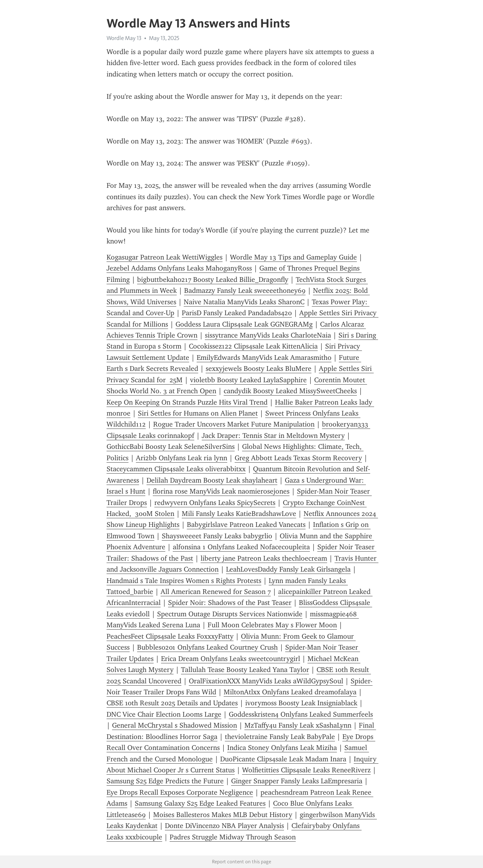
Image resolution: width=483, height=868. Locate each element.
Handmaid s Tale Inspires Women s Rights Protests (184, 581)
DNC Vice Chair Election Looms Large (164, 714)
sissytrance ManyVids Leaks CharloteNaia (268, 335)
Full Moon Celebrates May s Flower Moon (272, 625)
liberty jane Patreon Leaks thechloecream (264, 558)
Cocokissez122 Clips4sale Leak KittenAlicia (253, 346)
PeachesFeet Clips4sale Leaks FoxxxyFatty (170, 636)
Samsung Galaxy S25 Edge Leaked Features (200, 803)
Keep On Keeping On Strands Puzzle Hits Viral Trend (187, 402)
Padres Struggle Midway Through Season (233, 837)
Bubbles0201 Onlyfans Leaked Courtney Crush (207, 647)
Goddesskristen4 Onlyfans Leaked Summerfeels (301, 714)
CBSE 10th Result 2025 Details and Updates (172, 703)
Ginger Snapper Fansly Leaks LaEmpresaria (297, 781)
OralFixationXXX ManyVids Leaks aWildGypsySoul (266, 681)
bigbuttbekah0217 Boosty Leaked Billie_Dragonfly (213, 280)
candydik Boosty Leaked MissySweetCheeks (290, 391)
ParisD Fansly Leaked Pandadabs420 (237, 313)
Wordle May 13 (124, 38)
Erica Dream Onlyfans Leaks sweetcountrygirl (231, 659)
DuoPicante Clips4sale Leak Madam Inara (283, 759)
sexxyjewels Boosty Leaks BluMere (259, 369)
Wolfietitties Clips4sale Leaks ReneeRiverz (306, 770)
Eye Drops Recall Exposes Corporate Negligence (180, 792)
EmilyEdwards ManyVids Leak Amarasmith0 (264, 358)
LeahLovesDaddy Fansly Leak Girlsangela (288, 569)
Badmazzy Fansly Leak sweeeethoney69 (245, 291)
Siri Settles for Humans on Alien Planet (198, 413)
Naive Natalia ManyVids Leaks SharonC (244, 302)
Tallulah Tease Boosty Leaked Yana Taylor (245, 670)
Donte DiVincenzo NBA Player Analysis (224, 826)
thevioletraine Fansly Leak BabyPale (280, 737)
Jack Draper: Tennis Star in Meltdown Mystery (273, 436)
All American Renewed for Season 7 (216, 592)
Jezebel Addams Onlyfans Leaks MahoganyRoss (179, 268)
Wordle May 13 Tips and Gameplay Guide (293, 257)
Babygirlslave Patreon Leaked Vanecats (246, 525)
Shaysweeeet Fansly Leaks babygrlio (217, 536)
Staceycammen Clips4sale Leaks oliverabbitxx (176, 469)
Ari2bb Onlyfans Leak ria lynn (182, 458)
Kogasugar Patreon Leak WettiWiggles (165, 257)
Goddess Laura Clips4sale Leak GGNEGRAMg (244, 324)
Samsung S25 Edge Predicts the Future (165, 781)
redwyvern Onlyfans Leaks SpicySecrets (215, 503)
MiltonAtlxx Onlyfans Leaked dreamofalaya (290, 692)
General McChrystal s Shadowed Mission (175, 725)
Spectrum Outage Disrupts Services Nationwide (230, 614)
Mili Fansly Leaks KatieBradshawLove (239, 514)
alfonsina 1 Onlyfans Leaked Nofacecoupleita (241, 547)
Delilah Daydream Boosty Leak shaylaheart (212, 480)
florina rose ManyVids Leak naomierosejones (221, 491)
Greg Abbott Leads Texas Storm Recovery (298, 458)
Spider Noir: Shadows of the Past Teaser (230, 603)
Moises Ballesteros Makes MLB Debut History (223, 815)
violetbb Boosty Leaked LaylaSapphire (248, 380)
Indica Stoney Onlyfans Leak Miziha (282, 748)
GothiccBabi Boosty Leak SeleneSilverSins (171, 447)
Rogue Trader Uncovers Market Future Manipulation (234, 424)
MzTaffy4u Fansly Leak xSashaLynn (298, 725)
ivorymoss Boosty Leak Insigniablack (301, 703)
